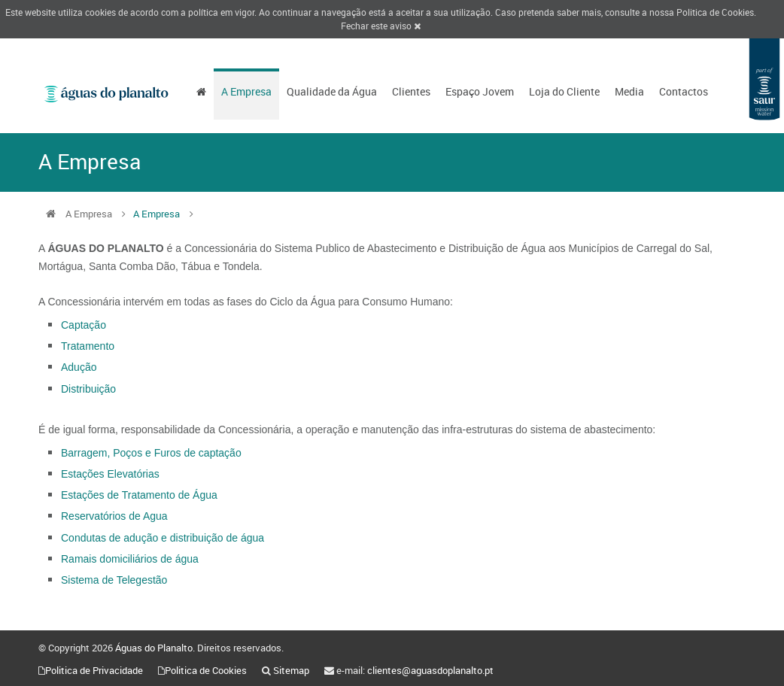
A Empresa (246, 91)
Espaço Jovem (480, 91)
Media (629, 91)
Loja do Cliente (564, 91)
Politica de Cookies (715, 12)
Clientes (411, 91)
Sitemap (291, 670)
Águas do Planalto (154, 648)
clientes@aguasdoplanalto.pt (430, 670)
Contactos (684, 91)
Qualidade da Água (332, 91)
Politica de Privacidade (94, 670)
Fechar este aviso (381, 26)
